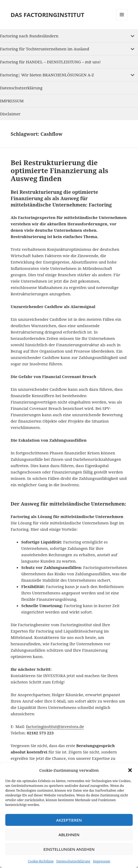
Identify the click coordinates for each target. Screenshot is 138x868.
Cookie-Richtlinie (41, 861)
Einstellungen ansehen (69, 849)
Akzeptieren (69, 820)
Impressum (102, 861)
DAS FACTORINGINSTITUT (48, 15)
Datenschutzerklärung (73, 861)
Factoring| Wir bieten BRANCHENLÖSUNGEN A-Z (47, 75)
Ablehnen (69, 835)
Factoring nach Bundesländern (29, 36)
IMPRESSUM (12, 101)
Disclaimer (10, 114)
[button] (130, 770)
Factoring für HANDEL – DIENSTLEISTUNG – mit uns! (50, 62)
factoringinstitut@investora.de (55, 726)
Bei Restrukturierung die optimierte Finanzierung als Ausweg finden (59, 170)
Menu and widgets (122, 20)
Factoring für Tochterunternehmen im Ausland (45, 49)
